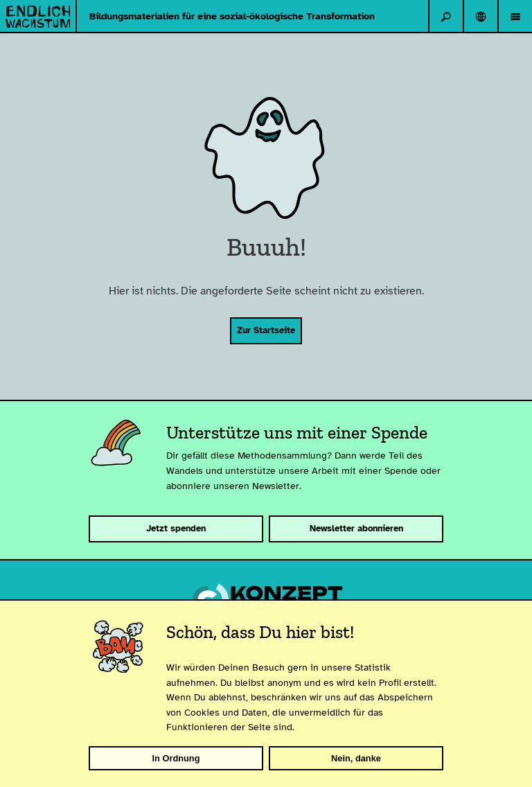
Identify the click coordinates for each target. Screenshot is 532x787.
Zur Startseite (266, 330)
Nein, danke (356, 758)
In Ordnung (176, 758)
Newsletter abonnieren (356, 529)
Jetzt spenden (176, 529)
